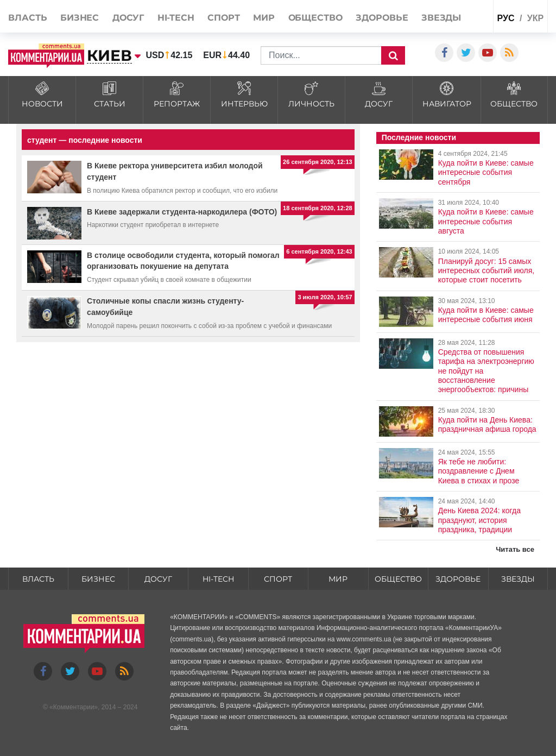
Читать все (515, 549)
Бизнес (80, 18)
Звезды (441, 18)
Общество (315, 18)
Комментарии (74, 707)
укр (535, 18)
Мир (264, 18)
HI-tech (176, 18)
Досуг (128, 18)
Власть (27, 18)
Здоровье (382, 18)
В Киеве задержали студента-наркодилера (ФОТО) (182, 212)
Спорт (224, 18)
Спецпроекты (463, 41)
